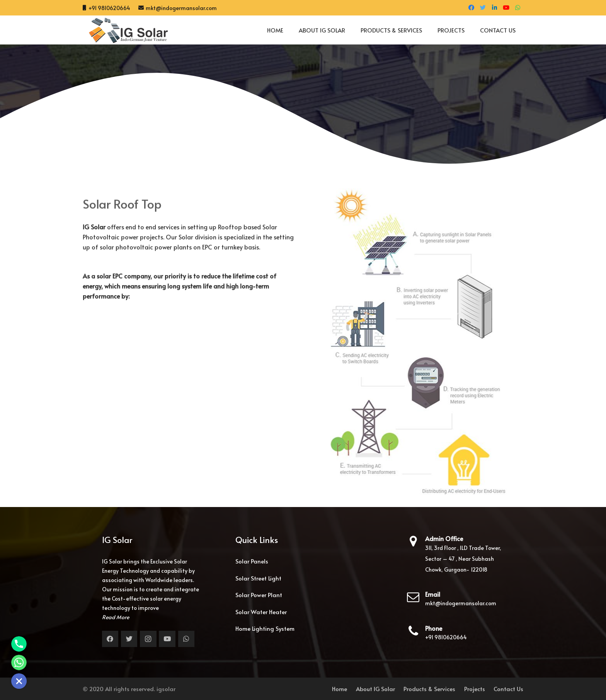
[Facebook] (471, 8)
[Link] (125, 30)
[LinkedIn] (494, 8)
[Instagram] (148, 639)
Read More (116, 617)
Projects (475, 689)
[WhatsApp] (517, 8)
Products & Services (429, 689)
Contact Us (508, 689)
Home (340, 689)
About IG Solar (375, 689)
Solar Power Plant (259, 595)
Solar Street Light (258, 578)
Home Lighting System (265, 628)
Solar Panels (252, 561)
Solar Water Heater (261, 612)
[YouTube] (506, 8)
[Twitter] (483, 8)
